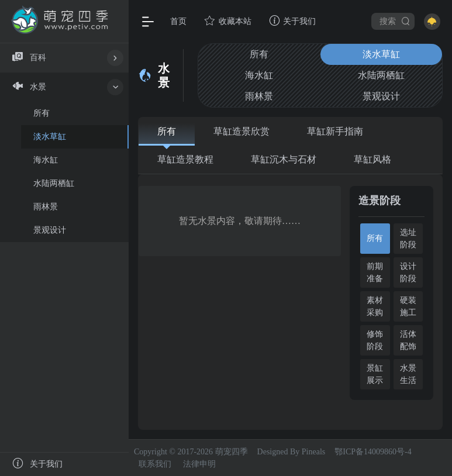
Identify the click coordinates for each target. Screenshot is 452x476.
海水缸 (259, 75)
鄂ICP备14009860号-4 (373, 452)
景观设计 (381, 96)
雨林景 (259, 96)
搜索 (395, 21)
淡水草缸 (381, 54)
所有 (259, 54)
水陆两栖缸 (381, 75)
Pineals (313, 452)
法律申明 (199, 464)
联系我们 (155, 464)
